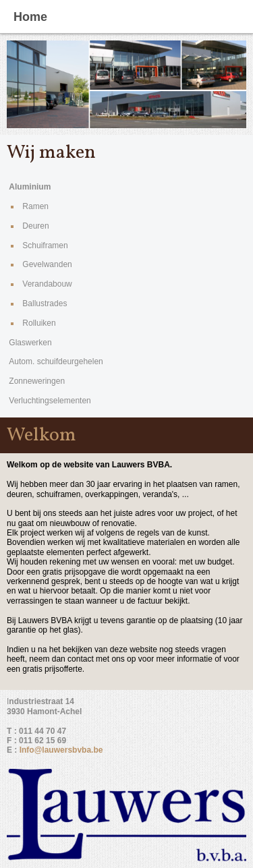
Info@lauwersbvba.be (61, 750)
